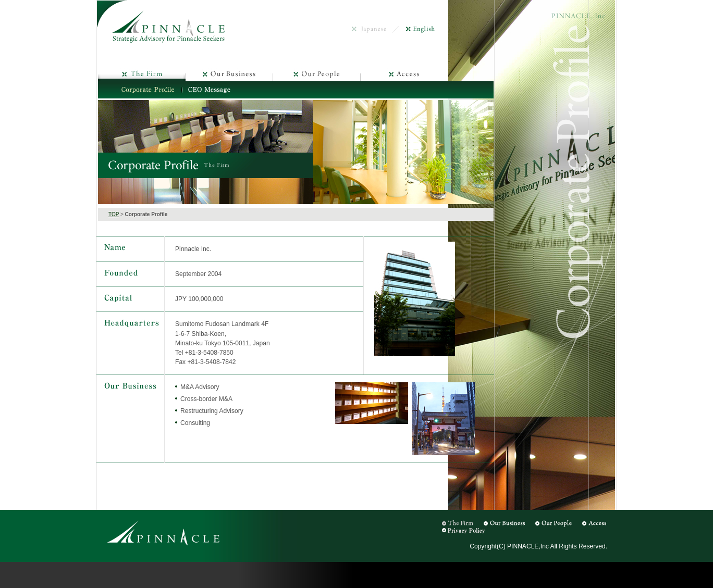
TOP (114, 214)
